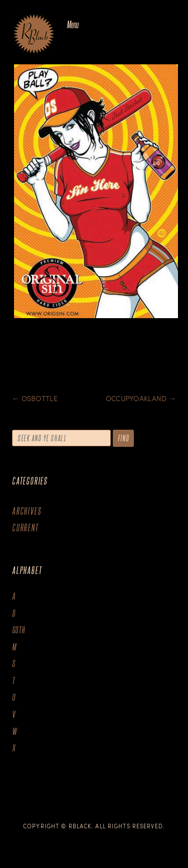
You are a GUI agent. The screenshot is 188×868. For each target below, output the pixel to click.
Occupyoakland (141, 398)
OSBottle (35, 398)
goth (19, 630)
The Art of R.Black (34, 35)
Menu (72, 24)
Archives (27, 511)
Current (25, 527)
